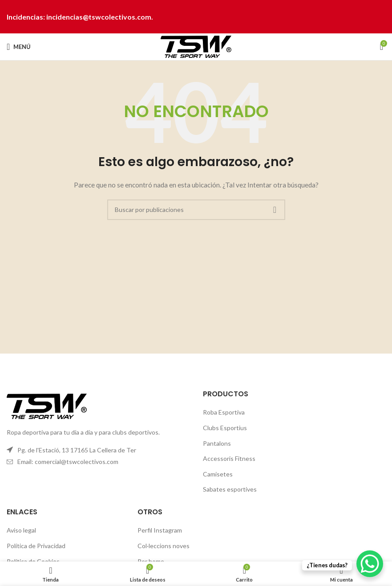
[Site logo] (196, 46)
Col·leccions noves (164, 546)
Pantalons (217, 443)
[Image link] (47, 405)
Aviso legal (21, 530)
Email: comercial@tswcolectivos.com (68, 462)
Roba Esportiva (224, 412)
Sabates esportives (230, 489)
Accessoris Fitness (229, 458)
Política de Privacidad (36, 546)
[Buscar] (196, 210)
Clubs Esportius (225, 428)
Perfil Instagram (160, 530)
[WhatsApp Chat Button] (370, 564)
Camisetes (218, 474)
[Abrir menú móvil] (19, 47)
